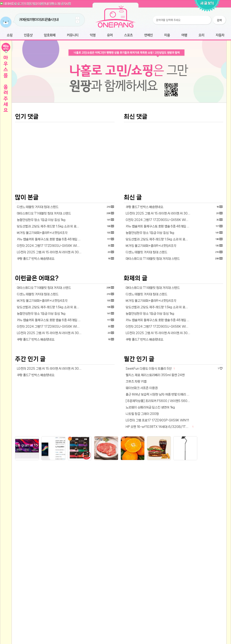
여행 (184, 35)
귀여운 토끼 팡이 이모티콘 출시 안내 (39, 20)
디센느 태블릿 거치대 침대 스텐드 (38, 272)
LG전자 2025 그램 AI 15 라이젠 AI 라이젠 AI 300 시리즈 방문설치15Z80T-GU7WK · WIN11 (50, 317)
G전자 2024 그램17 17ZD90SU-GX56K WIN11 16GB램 (50, 310)
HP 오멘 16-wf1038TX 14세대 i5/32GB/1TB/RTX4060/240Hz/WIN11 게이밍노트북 (159, 491)
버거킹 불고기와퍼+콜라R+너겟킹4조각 (42, 297)
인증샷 (28, 35)
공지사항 (66, 4)
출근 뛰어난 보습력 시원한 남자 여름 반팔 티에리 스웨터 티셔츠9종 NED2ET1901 (159, 459)
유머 (110, 35)
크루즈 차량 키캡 (136, 446)
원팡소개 (54, 4)
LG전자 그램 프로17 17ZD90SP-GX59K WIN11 (157, 485)
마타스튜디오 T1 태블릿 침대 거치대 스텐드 (44, 278)
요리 (201, 35)
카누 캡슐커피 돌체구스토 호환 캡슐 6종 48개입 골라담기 (50, 304)
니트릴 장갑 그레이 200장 (142, 478)
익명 (93, 35)
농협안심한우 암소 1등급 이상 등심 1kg (41, 284)
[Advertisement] (119, 140)
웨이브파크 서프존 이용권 (142, 453)
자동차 (220, 35)
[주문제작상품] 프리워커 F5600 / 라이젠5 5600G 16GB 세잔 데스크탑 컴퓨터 (159, 466)
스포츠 (128, 35)
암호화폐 (50, 35)
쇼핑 (10, 35)
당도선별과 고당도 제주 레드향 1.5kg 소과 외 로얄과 (49, 291)
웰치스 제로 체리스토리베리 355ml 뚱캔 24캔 (155, 440)
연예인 (148, 35)
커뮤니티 (73, 35)
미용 (167, 35)
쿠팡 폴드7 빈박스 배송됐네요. (36, 323)
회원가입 (31, 4)
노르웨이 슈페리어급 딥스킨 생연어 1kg (150, 472)
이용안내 (43, 4)
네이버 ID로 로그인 (14, 4)
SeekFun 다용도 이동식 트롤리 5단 (149, 433)
